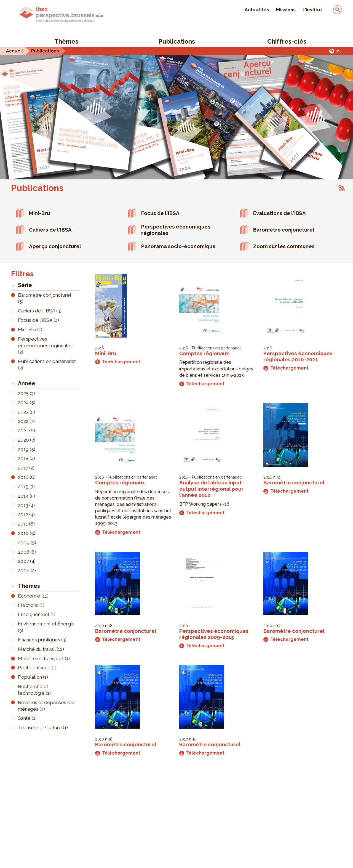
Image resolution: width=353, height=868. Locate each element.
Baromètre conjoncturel (284, 230)
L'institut (312, 10)
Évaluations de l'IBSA (280, 213)
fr (332, 51)
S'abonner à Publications (342, 188)
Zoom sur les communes (284, 246)
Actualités (257, 10)
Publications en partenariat (216, 348)
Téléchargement (118, 362)
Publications (177, 41)
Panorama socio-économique (178, 246)
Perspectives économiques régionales (176, 230)
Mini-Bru (39, 213)
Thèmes (66, 41)
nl (339, 51)
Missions (286, 10)
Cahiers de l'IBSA (50, 230)
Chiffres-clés (287, 41)
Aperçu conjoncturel (55, 246)
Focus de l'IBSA (160, 213)
